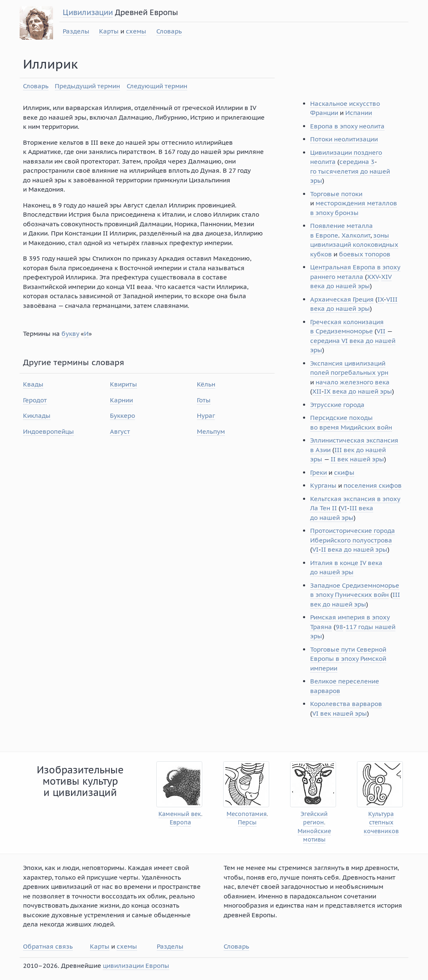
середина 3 (357, 162)
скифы (344, 472)
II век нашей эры (357, 459)
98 (339, 627)
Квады (33, 384)
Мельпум (211, 431)
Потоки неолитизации (344, 139)
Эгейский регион (314, 818)
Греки (318, 472)
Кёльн (206, 384)
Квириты (124, 384)
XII (317, 391)
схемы (136, 31)
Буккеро (122, 416)
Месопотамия (247, 814)
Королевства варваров (346, 704)
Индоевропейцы (48, 431)
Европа (180, 823)
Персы (247, 823)
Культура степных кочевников (381, 823)
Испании (359, 113)
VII (381, 331)
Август (120, 431)
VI (344, 508)
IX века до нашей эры (358, 391)
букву (70, 334)
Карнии (121, 400)
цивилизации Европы (136, 966)
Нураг (206, 416)
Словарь (169, 31)
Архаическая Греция (342, 299)
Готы (204, 400)
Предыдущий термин (87, 86)
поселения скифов (373, 485)
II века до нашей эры (354, 549)
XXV (373, 277)
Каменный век (180, 814)
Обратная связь (48, 946)
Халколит (356, 235)
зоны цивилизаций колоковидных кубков (354, 245)
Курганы (323, 485)
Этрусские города (337, 405)
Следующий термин (157, 86)
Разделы (76, 31)
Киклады (37, 416)
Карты (109, 31)
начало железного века (353, 382)
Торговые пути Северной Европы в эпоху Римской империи (348, 659)
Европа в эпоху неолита (347, 126)
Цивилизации (88, 12)
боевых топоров (365, 254)
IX (381, 299)
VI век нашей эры (340, 713)
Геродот (35, 400)
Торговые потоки (336, 194)
